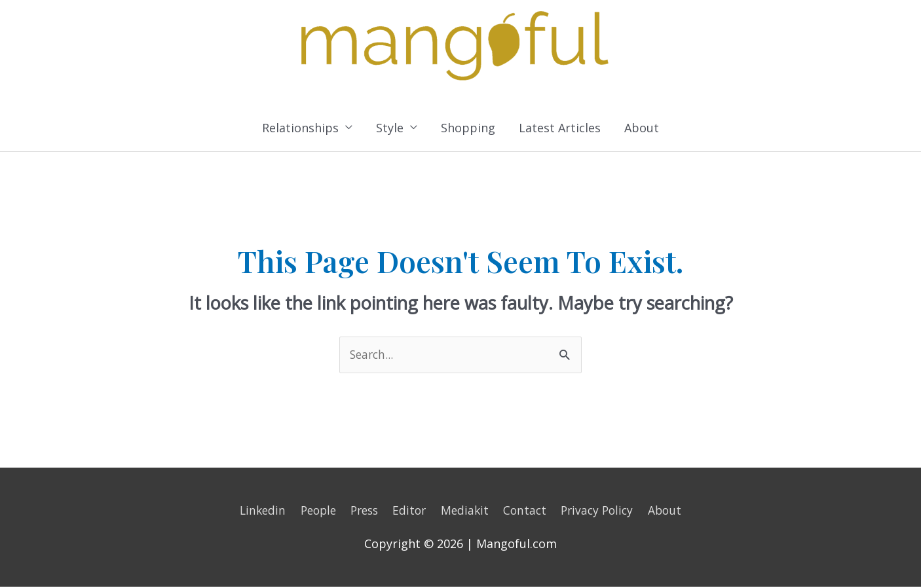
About (642, 128)
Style (390, 128)
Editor (410, 511)
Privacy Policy (604, 511)
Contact (529, 511)
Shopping (468, 128)
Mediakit (467, 511)
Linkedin (254, 511)
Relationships (300, 128)
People (312, 511)
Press (362, 511)
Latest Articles (560, 128)
